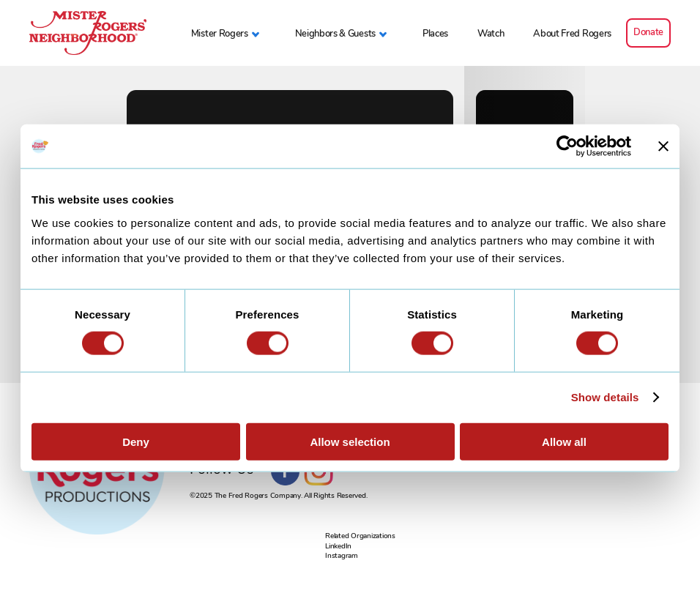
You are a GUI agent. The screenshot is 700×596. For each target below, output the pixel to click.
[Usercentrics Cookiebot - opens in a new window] (567, 146)
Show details (605, 397)
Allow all (564, 441)
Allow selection (350, 441)
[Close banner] (663, 146)
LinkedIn (338, 546)
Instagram (342, 555)
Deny (136, 441)
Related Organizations (360, 536)
